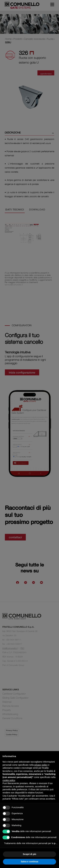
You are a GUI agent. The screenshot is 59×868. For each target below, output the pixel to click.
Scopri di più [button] (29, 854)
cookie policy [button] (9, 780)
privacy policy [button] (41, 765)
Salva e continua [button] (29, 862)
